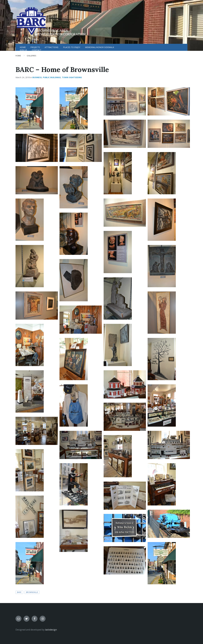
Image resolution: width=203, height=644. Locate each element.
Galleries (32, 56)
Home (18, 56)
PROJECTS (35, 47)
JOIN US (23, 50)
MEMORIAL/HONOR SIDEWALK (100, 47)
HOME (23, 47)
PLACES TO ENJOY (72, 47)
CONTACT (37, 50)
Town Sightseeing (72, 77)
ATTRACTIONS (52, 47)
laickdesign (51, 630)
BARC (19, 592)
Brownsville (32, 592)
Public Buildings (52, 77)
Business (37, 77)
